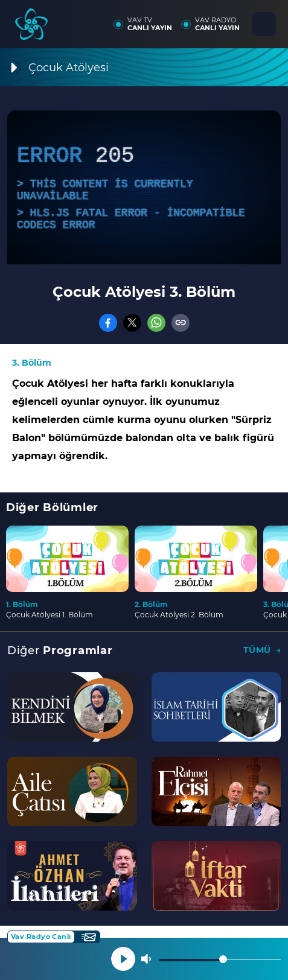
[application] (144, 187)
